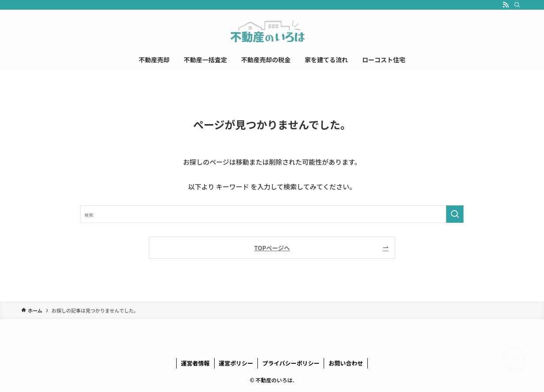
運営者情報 (195, 363)
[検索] (517, 5)
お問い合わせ (346, 363)
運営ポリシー (236, 363)
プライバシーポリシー (291, 363)
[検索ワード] (272, 214)
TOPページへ (272, 248)
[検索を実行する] (455, 214)
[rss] (506, 5)
